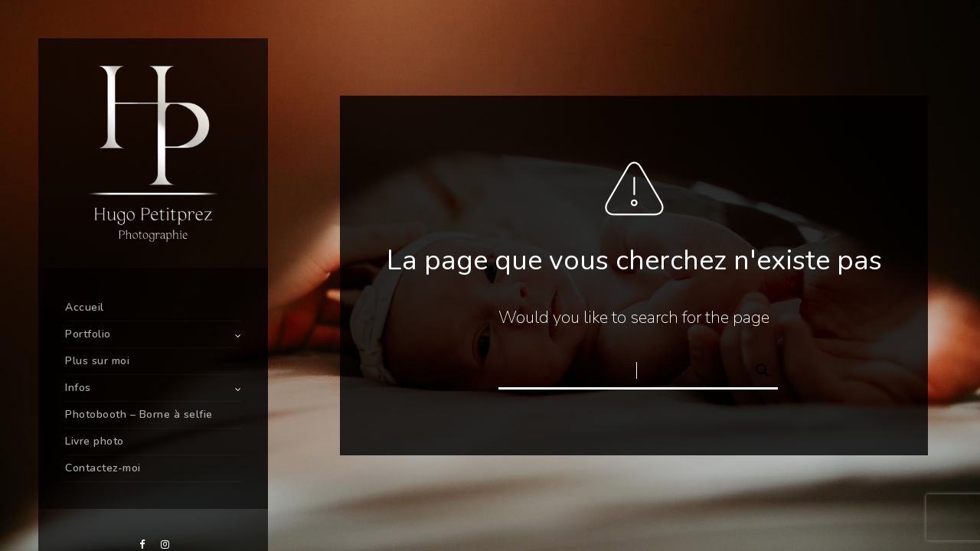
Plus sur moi (97, 361)
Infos (78, 388)
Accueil (85, 307)
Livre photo (95, 441)
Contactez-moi (103, 468)
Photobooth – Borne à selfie (139, 414)
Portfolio (88, 334)
